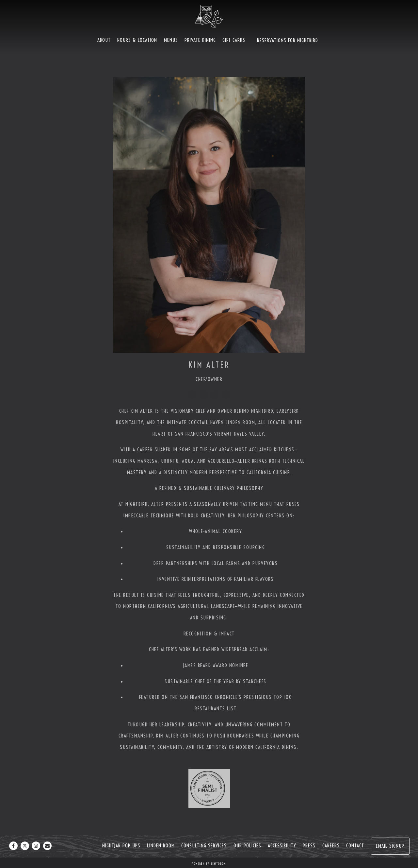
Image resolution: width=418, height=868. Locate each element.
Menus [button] (171, 40)
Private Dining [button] (200, 40)
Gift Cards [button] (234, 40)
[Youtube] (226, 394)
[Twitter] (203, 394)
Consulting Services (204, 846)
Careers (331, 846)
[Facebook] (192, 394)
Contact (355, 846)
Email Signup (390, 846)
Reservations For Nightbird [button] (288, 40)
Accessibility (282, 846)
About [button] (104, 40)
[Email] (47, 846)
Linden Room (161, 846)
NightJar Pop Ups (121, 846)
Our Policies (247, 846)
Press (309, 846)
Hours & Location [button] (137, 40)
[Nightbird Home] (209, 16)
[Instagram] (215, 394)
